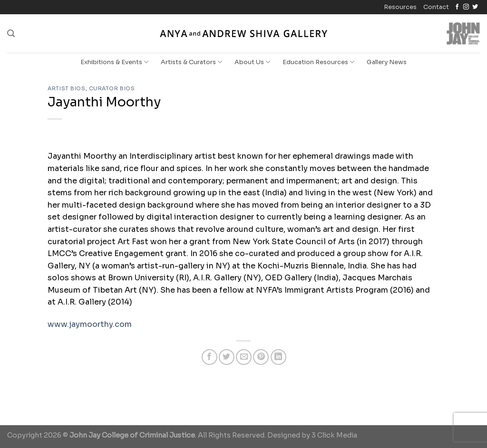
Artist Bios (66, 88)
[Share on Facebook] (209, 357)
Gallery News (387, 62)
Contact (436, 7)
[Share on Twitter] (227, 357)
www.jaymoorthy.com (90, 324)
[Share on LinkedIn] (278, 357)
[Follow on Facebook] (457, 7)
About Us (252, 62)
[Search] (11, 33)
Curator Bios (112, 88)
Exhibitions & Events (114, 62)
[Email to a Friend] (244, 357)
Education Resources (318, 62)
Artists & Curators (191, 62)
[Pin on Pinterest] (261, 357)
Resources (400, 7)
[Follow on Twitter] (475, 7)
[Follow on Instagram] (466, 7)
